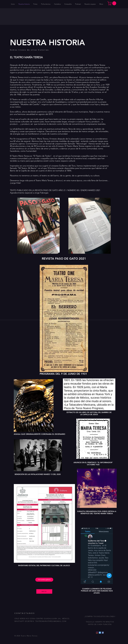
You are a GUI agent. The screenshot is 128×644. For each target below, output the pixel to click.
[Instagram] (97, 633)
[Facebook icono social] (103, 633)
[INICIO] (44, 591)
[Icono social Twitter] (100, 633)
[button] (112, 3)
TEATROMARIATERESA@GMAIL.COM (51, 621)
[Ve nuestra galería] (44, 580)
